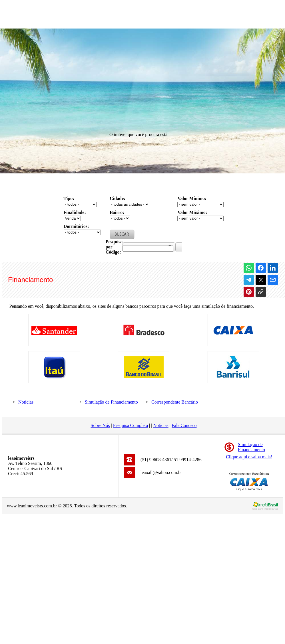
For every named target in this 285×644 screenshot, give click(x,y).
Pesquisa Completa (131, 425)
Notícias (26, 402)
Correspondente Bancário (175, 402)
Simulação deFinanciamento (251, 447)
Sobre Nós (100, 425)
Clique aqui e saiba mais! (249, 457)
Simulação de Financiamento (111, 402)
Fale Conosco (184, 425)
